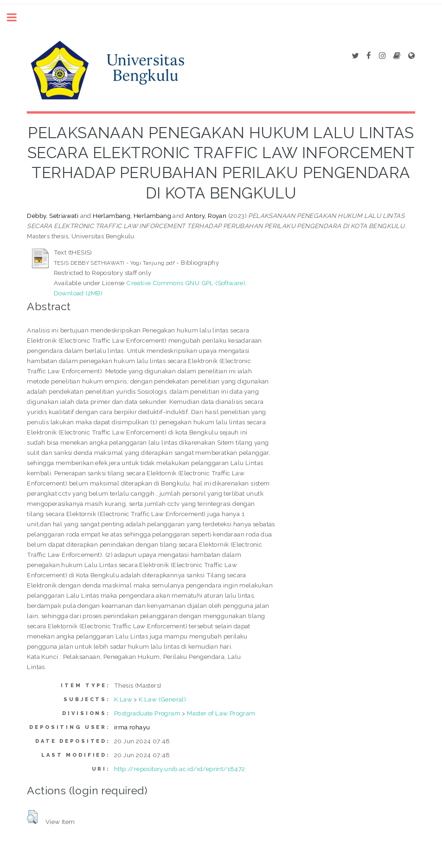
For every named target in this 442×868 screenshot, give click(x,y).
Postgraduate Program (147, 713)
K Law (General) (162, 699)
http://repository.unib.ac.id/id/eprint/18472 (180, 769)
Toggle (17, 17)
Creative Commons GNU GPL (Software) (186, 283)
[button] (32, 817)
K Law (123, 699)
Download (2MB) (78, 293)
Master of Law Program (221, 713)
